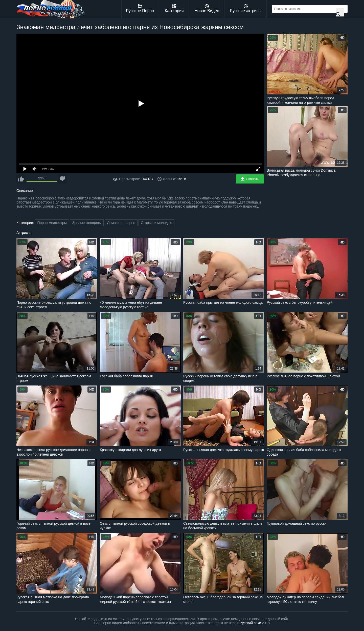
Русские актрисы (246, 9)
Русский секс (250, 623)
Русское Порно (140, 9)
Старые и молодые (156, 223)
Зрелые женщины (87, 223)
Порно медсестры (52, 223)
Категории (174, 9)
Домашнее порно (121, 223)
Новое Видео (207, 9)
